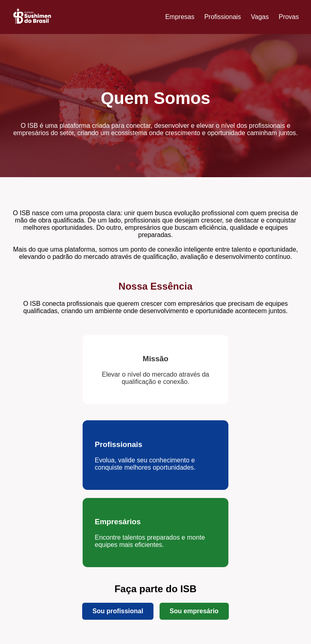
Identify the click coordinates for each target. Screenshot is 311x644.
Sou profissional (118, 611)
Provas (289, 17)
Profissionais (223, 17)
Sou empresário (194, 611)
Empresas (180, 17)
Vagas (260, 17)
